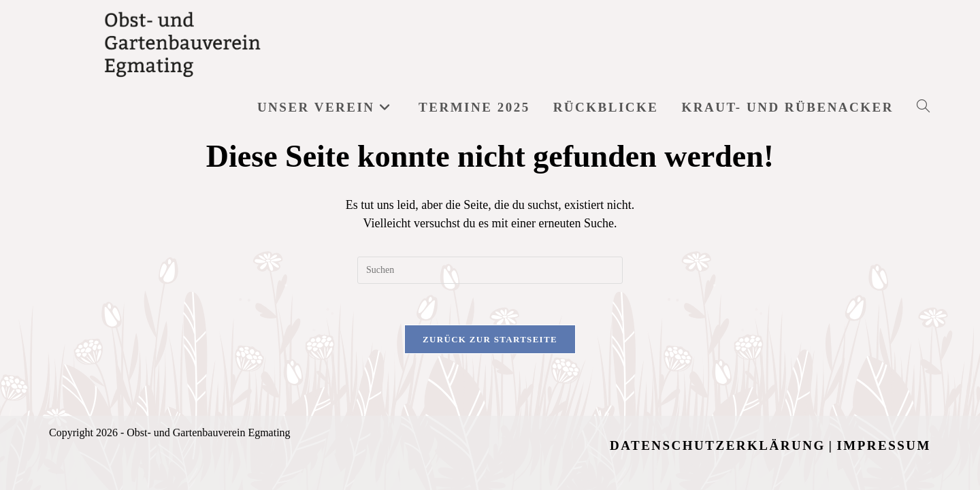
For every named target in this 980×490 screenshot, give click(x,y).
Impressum (884, 383)
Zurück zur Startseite (490, 339)
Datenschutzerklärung (718, 383)
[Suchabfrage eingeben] (490, 270)
